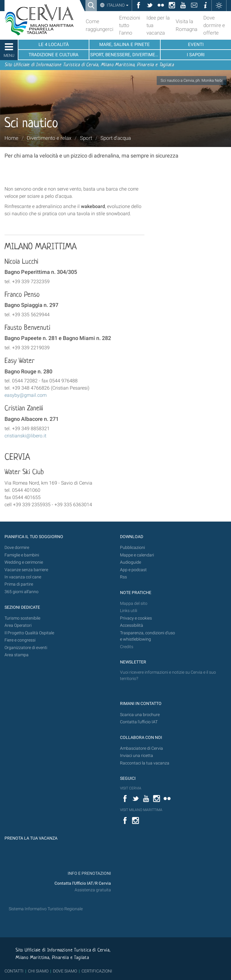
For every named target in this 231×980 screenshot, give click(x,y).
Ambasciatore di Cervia (142, 748)
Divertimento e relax (49, 138)
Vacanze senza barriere (26, 570)
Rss (123, 577)
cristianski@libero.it (25, 436)
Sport (86, 138)
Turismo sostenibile (22, 618)
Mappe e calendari (137, 555)
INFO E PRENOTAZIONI (89, 873)
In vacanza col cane (23, 577)
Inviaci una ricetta (137, 756)
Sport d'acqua (116, 138)
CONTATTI (14, 971)
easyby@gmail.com (26, 395)
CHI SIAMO (38, 971)
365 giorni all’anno (22, 592)
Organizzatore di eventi (26, 648)
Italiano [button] (117, 5)
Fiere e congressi (20, 640)
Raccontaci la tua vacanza (145, 763)
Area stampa (17, 655)
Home (11, 138)
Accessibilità (132, 625)
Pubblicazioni (132, 548)
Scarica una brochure (140, 715)
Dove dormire (17, 548)
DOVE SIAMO (65, 971)
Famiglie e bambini (22, 555)
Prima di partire (19, 584)
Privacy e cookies (136, 618)
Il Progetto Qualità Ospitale (29, 633)
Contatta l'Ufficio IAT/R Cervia (83, 883)
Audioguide (131, 562)
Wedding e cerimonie (24, 562)
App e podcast (133, 570)
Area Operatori (18, 625)
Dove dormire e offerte (214, 25)
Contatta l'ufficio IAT (139, 722)
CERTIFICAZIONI (97, 971)
